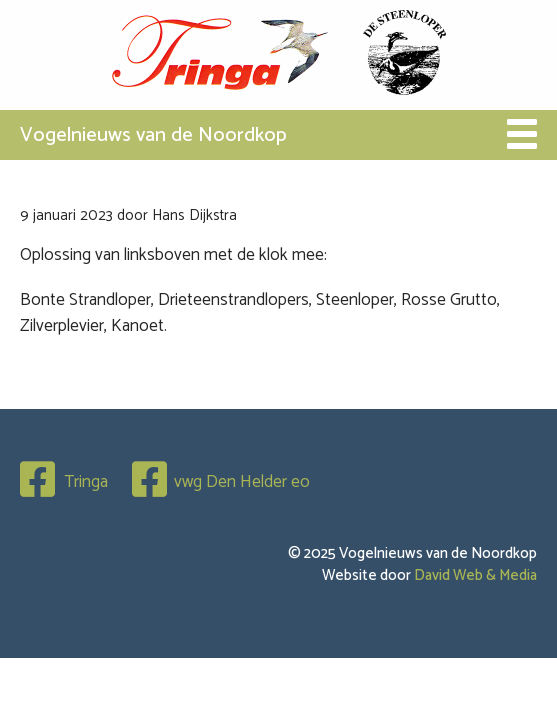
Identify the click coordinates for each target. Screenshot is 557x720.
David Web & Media (475, 575)
